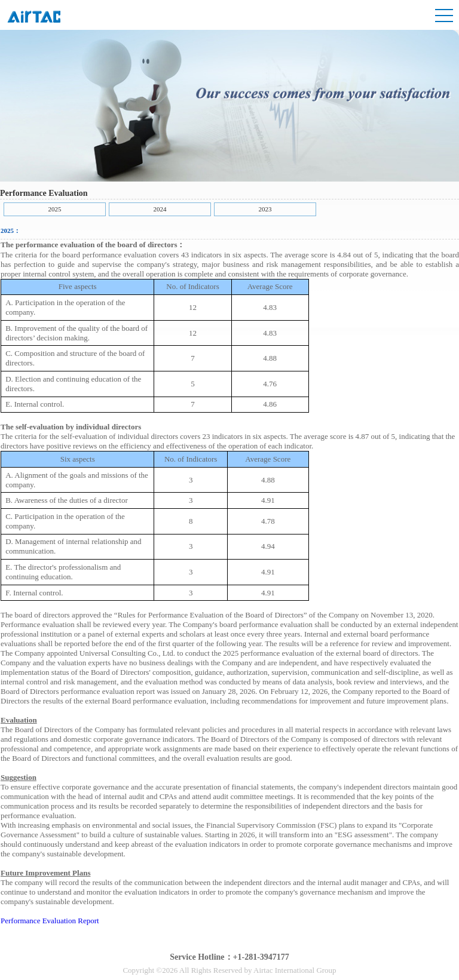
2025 (55, 209)
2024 (160, 209)
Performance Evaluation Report (50, 921)
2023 (265, 209)
